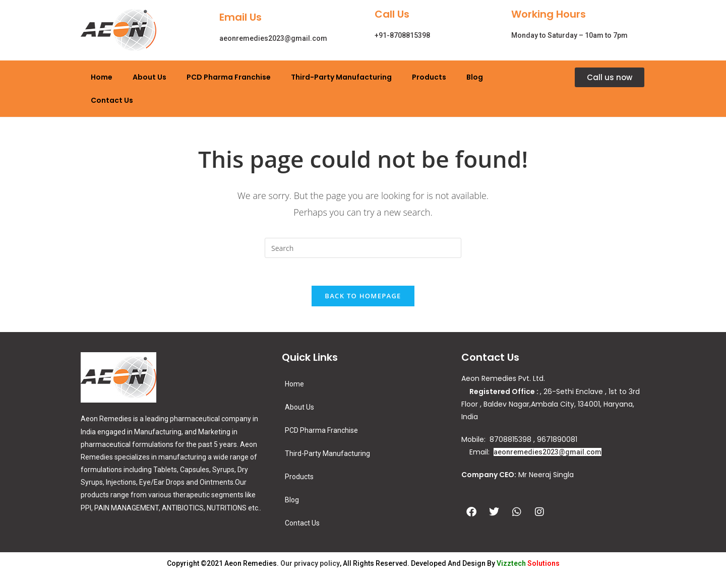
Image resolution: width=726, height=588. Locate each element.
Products (429, 77)
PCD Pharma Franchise (229, 77)
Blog (475, 77)
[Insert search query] (363, 248)
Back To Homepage (363, 299)
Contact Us (112, 100)
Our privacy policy (310, 566)
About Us (149, 77)
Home (102, 77)
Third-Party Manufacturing (341, 77)
